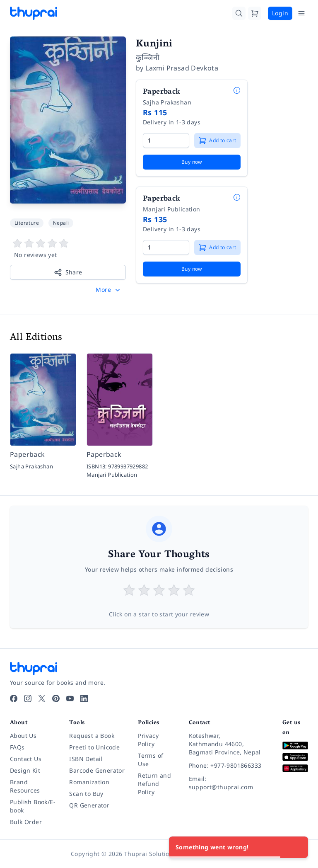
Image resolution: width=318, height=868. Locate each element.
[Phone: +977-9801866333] (229, 766)
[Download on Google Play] (295, 746)
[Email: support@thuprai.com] (229, 783)
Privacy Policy (148, 740)
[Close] (297, 847)
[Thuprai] (34, 13)
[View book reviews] (68, 249)
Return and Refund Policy (154, 784)
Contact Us (26, 759)
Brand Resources (25, 786)
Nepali (61, 223)
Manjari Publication (172, 209)
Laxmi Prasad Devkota (182, 68)
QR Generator (89, 805)
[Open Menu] (301, 13)
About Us (23, 736)
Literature (27, 223)
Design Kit (25, 770)
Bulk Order (26, 822)
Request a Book (92, 736)
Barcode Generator (97, 770)
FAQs (17, 747)
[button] (109, 290)
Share (68, 272)
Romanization (89, 782)
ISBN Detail (86, 759)
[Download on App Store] (295, 757)
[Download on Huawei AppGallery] (295, 768)
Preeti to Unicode (94, 747)
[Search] (239, 13)
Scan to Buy (86, 794)
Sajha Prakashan (167, 102)
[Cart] (255, 13)
